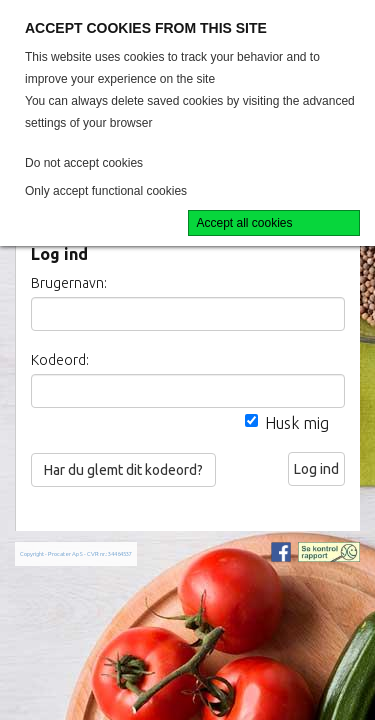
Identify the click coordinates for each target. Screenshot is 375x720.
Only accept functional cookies (106, 191)
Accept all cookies (245, 223)
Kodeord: (60, 360)
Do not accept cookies (84, 163)
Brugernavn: (69, 283)
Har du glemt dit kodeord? (123, 470)
